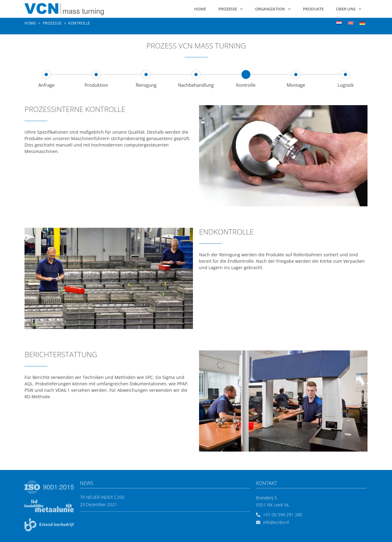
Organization (273, 9)
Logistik (346, 85)
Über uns (349, 9)
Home (200, 9)
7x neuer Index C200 (102, 497)
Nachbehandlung (196, 85)
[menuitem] (339, 23)
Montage (296, 85)
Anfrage (46, 85)
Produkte (313, 9)
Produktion (96, 85)
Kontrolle (246, 85)
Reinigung (146, 85)
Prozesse (231, 9)
